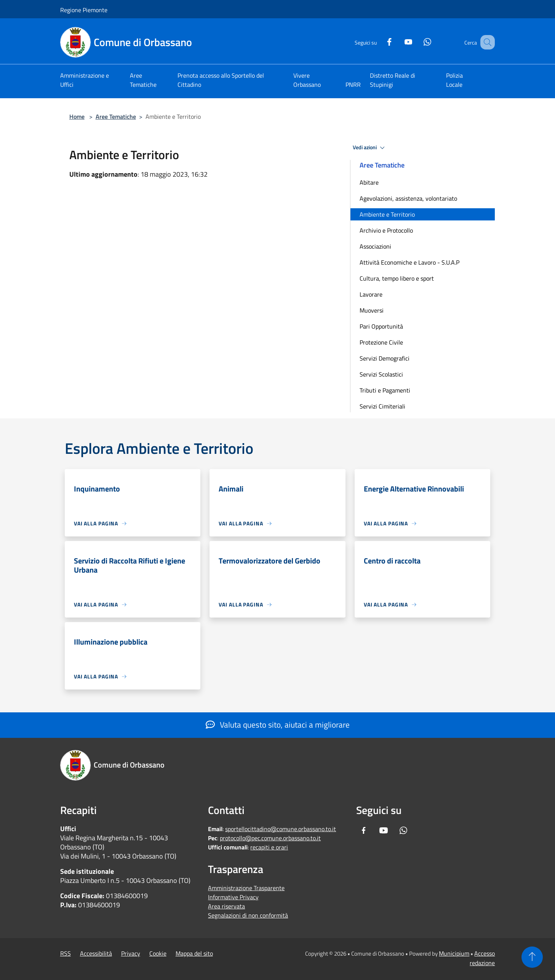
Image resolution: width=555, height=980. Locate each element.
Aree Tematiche (116, 117)
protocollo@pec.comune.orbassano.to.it (270, 838)
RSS (66, 953)
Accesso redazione (482, 958)
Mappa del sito (194, 953)
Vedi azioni (370, 148)
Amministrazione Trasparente (246, 888)
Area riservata (226, 906)
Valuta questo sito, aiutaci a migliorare (278, 725)
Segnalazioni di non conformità (248, 915)
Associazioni (375, 246)
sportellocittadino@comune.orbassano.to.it (281, 829)
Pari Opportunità (381, 326)
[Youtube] (399, 41)
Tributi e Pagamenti (385, 390)
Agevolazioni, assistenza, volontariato (408, 198)
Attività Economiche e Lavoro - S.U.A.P (409, 262)
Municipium (454, 953)
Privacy (131, 953)
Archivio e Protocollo (386, 230)
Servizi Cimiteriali (382, 406)
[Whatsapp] (418, 41)
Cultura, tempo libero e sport (397, 278)
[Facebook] (380, 41)
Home (77, 117)
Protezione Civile (381, 342)
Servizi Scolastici (381, 374)
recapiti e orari (269, 847)
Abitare (369, 182)
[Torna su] (532, 957)
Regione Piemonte (84, 10)
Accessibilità (96, 953)
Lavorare (371, 294)
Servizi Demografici (385, 358)
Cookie (158, 953)
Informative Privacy (233, 897)
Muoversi (372, 310)
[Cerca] (486, 42)
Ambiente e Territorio (387, 214)
